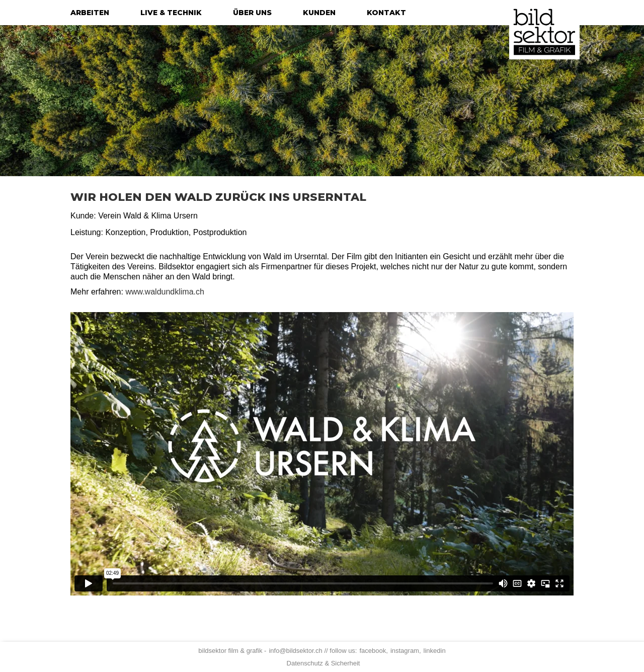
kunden (319, 13)
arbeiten (90, 13)
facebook (373, 651)
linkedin (435, 651)
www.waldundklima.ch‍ (165, 292)
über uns (252, 13)
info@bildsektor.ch (295, 651)
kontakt (386, 13)
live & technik (171, 13)
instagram (405, 651)
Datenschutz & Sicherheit (324, 663)
